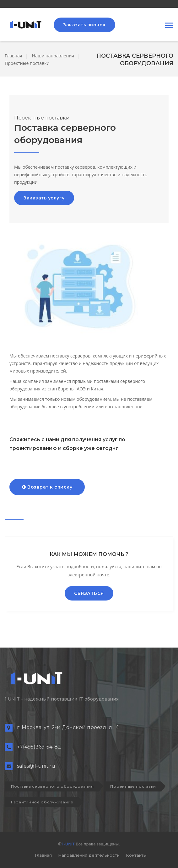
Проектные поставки (27, 63)
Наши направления (53, 56)
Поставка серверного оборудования (52, 786)
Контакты (136, 855)
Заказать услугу (44, 198)
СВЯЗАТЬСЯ (89, 593)
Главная (13, 56)
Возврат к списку (47, 487)
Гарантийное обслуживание (42, 802)
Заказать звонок (84, 25)
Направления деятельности (89, 855)
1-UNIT (68, 844)
